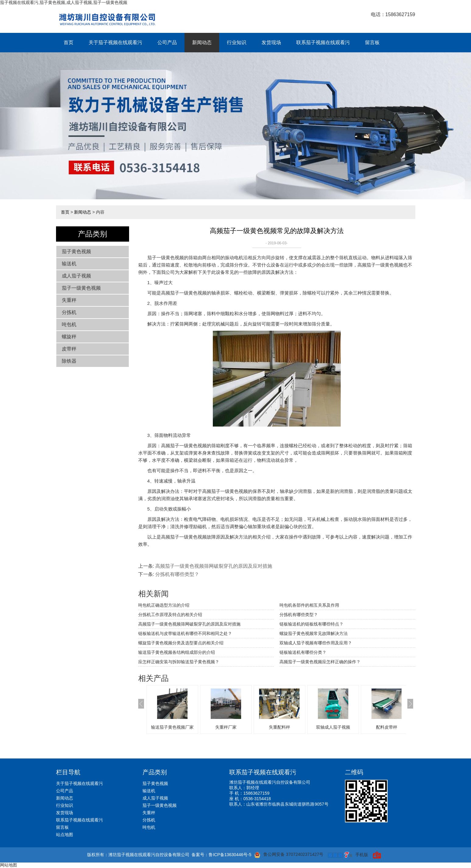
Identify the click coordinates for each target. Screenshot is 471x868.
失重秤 (69, 300)
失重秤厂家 (226, 727)
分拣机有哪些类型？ (177, 574)
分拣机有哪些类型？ (299, 615)
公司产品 (167, 42)
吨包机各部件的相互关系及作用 (309, 605)
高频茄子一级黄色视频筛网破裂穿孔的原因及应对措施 (214, 566)
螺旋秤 (69, 337)
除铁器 (69, 361)
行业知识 (237, 42)
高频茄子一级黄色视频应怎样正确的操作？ (320, 662)
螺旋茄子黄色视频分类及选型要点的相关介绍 (181, 643)
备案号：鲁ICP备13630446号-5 (221, 855)
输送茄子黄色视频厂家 (172, 727)
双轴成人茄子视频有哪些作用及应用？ (316, 643)
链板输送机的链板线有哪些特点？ (311, 624)
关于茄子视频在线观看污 (115, 42)
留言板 (372, 42)
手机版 (362, 855)
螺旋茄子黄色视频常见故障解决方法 (314, 633)
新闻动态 (202, 42)
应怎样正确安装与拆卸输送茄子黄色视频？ (179, 662)
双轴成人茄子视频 (333, 727)
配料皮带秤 (387, 727)
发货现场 (271, 42)
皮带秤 (69, 349)
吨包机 (69, 324)
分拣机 (69, 312)
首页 (69, 42)
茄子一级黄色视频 (81, 288)
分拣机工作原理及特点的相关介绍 (170, 615)
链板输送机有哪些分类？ (303, 652)
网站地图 (9, 865)
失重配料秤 (279, 727)
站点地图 (65, 835)
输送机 (69, 264)
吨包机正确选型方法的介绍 (164, 605)
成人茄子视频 (76, 276)
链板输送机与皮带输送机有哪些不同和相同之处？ (185, 633)
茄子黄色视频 (76, 251)
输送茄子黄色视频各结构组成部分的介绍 (177, 652)
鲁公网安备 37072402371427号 (289, 855)
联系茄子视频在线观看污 (323, 42)
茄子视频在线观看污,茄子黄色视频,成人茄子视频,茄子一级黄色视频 (64, 2)
